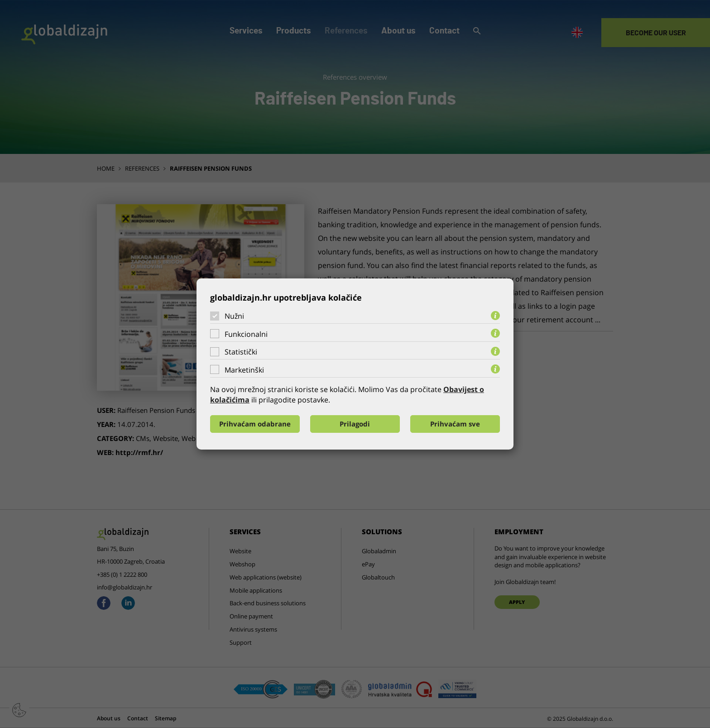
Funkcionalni (246, 334)
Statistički (241, 352)
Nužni (234, 316)
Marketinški (244, 370)
